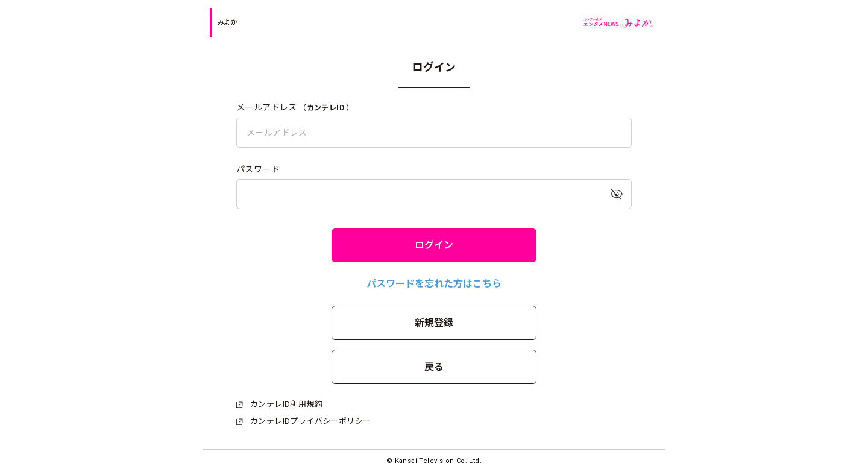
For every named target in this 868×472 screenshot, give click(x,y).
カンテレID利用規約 (279, 404)
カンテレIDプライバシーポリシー (303, 421)
